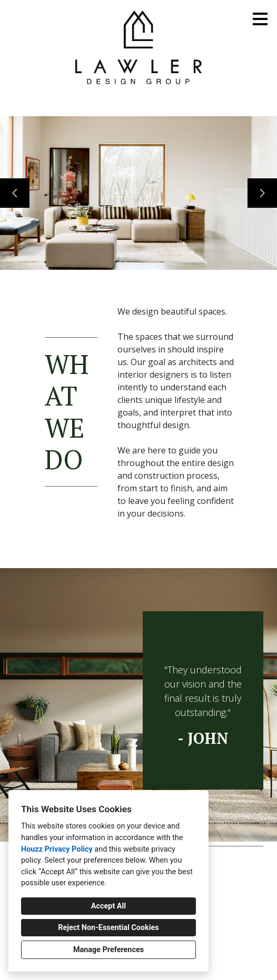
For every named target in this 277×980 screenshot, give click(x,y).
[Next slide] (262, 193)
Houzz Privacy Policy (57, 849)
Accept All (108, 906)
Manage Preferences (108, 950)
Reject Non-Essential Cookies (108, 928)
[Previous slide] (15, 193)
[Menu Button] (260, 19)
